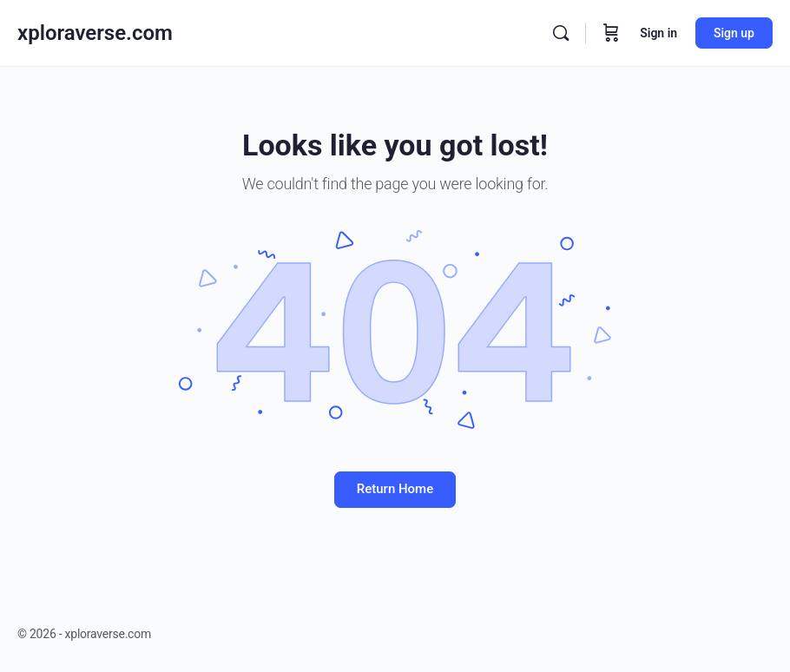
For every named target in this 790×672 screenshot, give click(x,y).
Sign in (658, 33)
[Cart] (611, 33)
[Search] (561, 33)
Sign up (734, 33)
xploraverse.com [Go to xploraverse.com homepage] (95, 33)
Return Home (395, 489)
